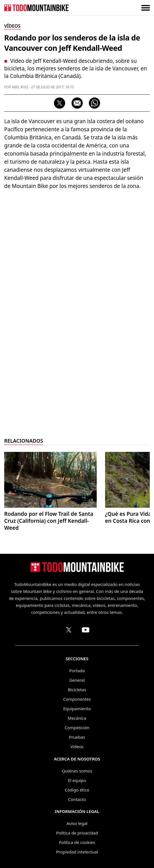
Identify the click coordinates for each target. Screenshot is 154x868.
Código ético (77, 790)
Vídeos (77, 747)
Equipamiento (77, 709)
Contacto (77, 799)
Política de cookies (77, 842)
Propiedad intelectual (77, 852)
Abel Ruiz (20, 87)
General (77, 680)
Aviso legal (77, 823)
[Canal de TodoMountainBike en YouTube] (86, 630)
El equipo (77, 780)
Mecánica (77, 718)
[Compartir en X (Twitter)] (60, 103)
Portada (77, 671)
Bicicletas (77, 690)
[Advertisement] (77, 349)
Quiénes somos (77, 771)
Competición (77, 728)
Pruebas (77, 737)
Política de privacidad (77, 833)
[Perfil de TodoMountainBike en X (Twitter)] (69, 630)
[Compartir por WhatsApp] (94, 103)
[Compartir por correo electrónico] (77, 103)
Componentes (77, 699)
